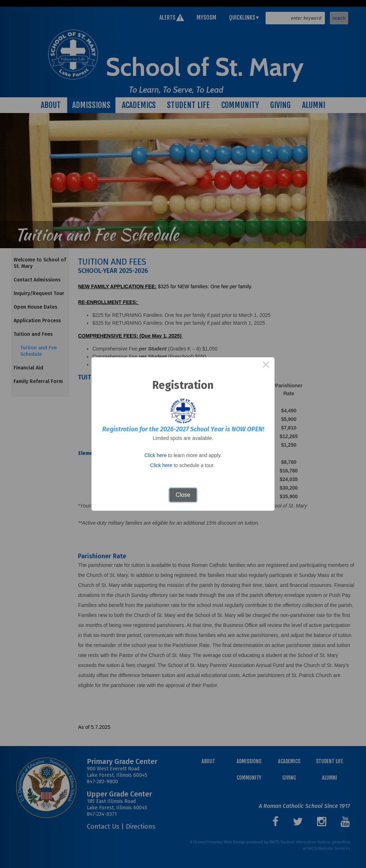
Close (183, 495)
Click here (155, 455)
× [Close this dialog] (266, 366)
